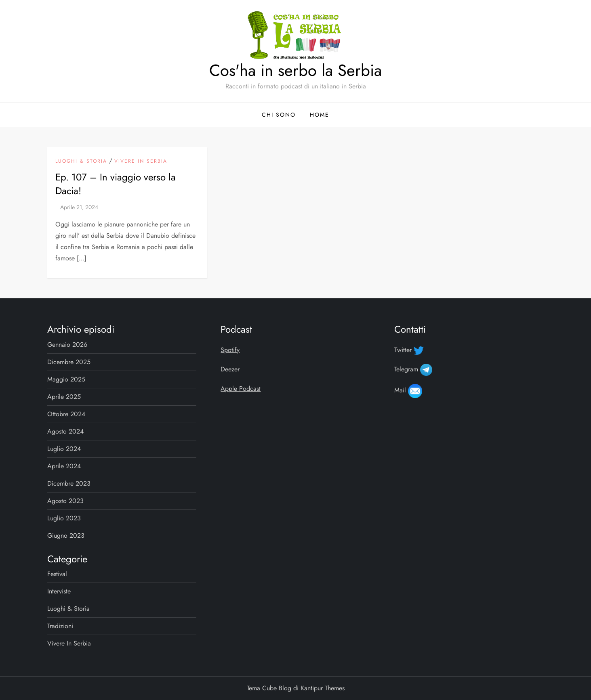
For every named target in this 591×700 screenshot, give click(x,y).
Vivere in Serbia (141, 161)
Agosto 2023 (65, 501)
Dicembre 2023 (69, 483)
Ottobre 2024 (66, 414)
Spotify (230, 350)
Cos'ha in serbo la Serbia (295, 70)
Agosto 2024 (65, 431)
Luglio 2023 (64, 518)
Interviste (59, 591)
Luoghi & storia (81, 161)
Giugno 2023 (66, 535)
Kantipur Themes (323, 688)
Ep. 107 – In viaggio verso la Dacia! (116, 184)
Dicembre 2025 (69, 362)
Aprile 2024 (64, 466)
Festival (57, 574)
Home (320, 115)
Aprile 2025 (64, 397)
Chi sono (279, 115)
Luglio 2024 (64, 449)
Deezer (230, 369)
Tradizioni (60, 626)
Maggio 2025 (66, 379)
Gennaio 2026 (67, 345)
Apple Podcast (241, 389)
